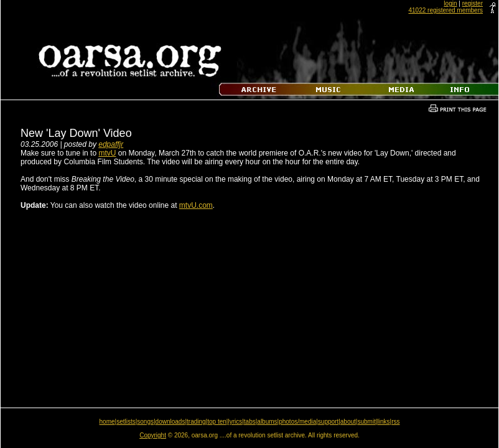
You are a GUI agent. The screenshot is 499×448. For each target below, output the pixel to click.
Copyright (153, 435)
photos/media (297, 422)
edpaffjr (111, 144)
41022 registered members (445, 10)
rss (395, 422)
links (384, 422)
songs (145, 422)
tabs (250, 422)
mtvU (107, 153)
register (473, 3)
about (348, 422)
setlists (126, 422)
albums (267, 422)
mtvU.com (196, 205)
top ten (217, 422)
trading (196, 422)
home (107, 422)
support (328, 422)
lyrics (235, 422)
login (450, 3)
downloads (170, 422)
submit (366, 422)
